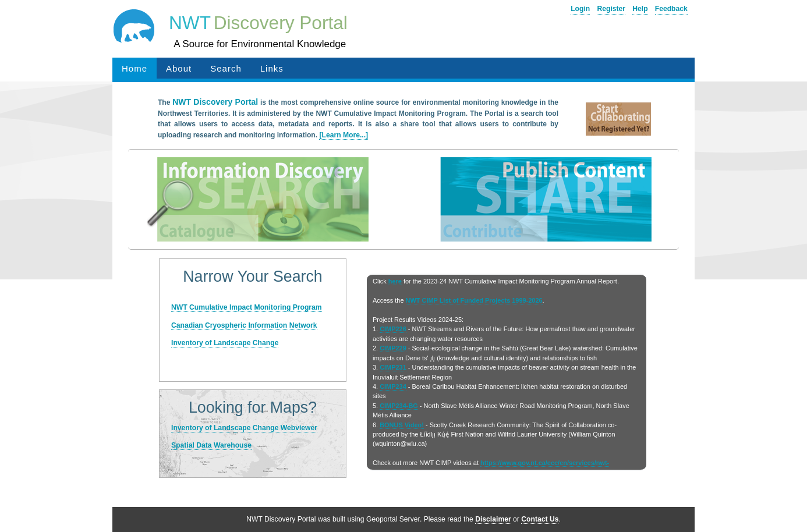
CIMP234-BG (399, 406)
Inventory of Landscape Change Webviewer (244, 428)
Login (580, 9)
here (395, 281)
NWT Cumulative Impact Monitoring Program (247, 307)
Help (640, 9)
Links (272, 68)
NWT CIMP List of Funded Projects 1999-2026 (474, 300)
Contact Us (540, 519)
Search (226, 68)
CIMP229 (393, 348)
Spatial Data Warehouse (211, 445)
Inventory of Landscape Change (225, 343)
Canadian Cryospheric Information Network (244, 325)
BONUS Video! (402, 425)
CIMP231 (393, 367)
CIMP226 (393, 329)
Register (611, 9)
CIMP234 (393, 386)
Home (134, 68)
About (179, 68)
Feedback (671, 9)
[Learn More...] (344, 135)
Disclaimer (493, 519)
